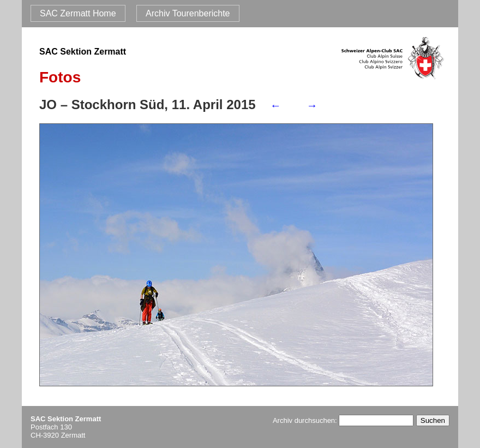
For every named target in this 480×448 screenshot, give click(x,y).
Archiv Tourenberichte (188, 13)
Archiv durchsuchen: (343, 420)
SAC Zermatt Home (78, 13)
